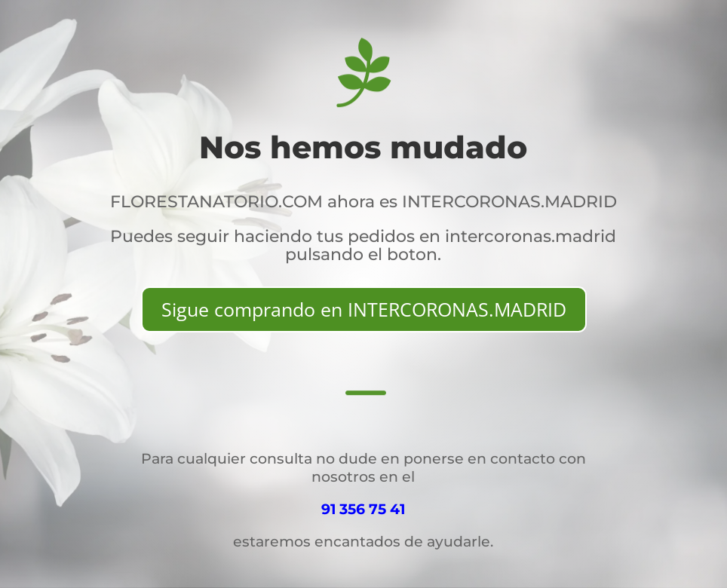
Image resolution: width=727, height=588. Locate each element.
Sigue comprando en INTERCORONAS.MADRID (364, 309)
